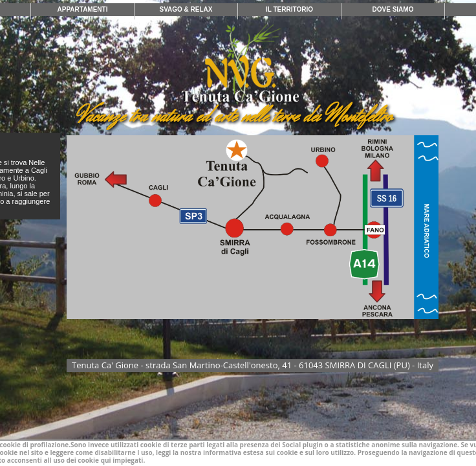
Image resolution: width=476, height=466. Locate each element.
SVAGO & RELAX (186, 9)
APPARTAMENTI (83, 9)
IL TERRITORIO (289, 9)
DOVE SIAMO (393, 9)
